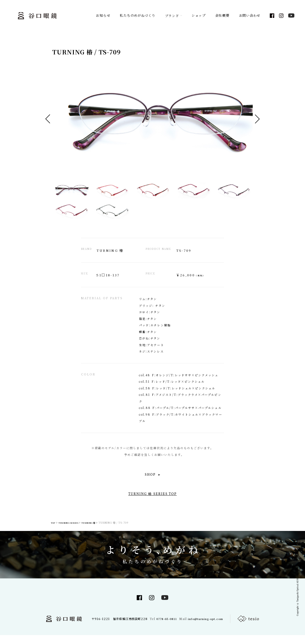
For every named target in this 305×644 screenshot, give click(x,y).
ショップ (199, 17)
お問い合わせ (250, 17)
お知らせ (103, 17)
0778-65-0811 (165, 627)
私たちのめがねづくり (137, 17)
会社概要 (222, 17)
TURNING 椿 (96, 531)
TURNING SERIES (68, 531)
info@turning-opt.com (207, 627)
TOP (47, 531)
